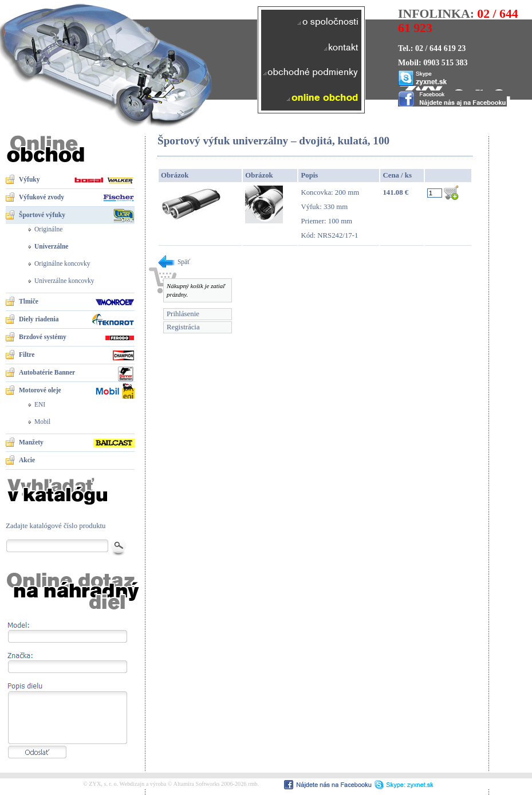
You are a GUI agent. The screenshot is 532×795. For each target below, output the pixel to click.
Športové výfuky (42, 215)
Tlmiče (29, 301)
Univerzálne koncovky (64, 281)
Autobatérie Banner (47, 372)
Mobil (42, 422)
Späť (174, 262)
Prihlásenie (183, 314)
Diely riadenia (39, 319)
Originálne (48, 229)
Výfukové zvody (42, 197)
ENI (40, 404)
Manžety (31, 442)
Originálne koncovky (62, 263)
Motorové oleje (40, 390)
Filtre (27, 355)
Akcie (27, 460)
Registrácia (183, 327)
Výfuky (29, 179)
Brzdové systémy (43, 337)
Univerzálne (51, 246)
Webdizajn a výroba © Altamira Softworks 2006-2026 (183, 784)
